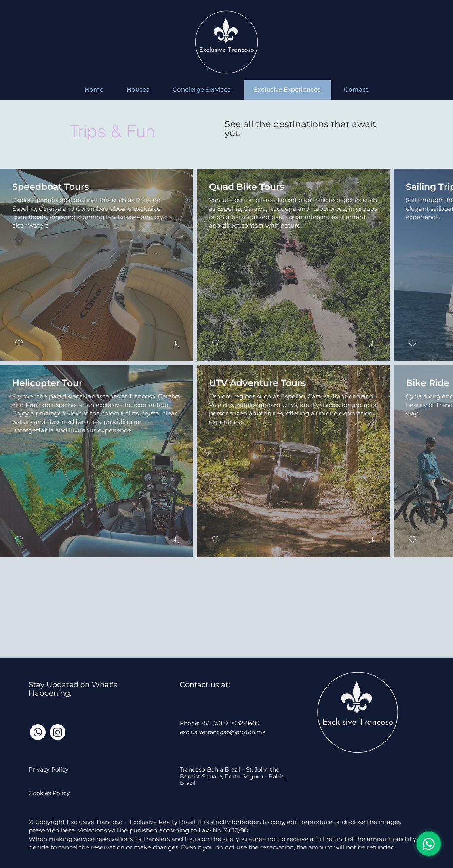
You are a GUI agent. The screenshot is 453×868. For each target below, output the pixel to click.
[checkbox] (19, 343)
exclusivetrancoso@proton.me (223, 732)
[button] (176, 345)
